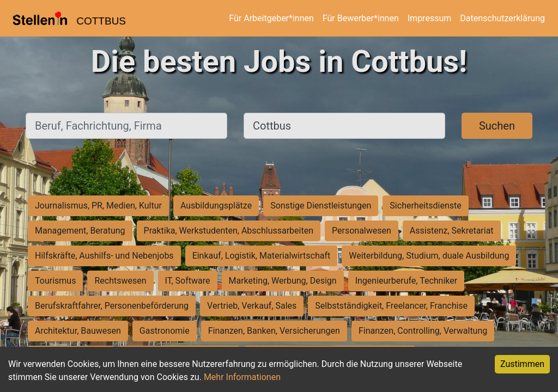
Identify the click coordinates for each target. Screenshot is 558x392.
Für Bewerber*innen (361, 18)
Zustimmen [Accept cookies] (522, 364)
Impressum (430, 18)
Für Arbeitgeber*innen (271, 18)
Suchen (497, 126)
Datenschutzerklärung (502, 18)
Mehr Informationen (242, 377)
